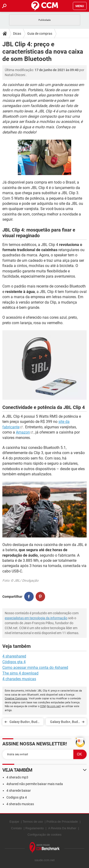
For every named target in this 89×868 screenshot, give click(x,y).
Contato (16, 828)
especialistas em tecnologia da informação (36, 618)
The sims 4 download (20, 673)
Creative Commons (16, 698)
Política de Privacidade (62, 822)
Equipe (14, 822)
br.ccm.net (54, 706)
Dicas (17, 34)
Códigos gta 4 (14, 662)
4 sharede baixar (19, 791)
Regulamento (35, 828)
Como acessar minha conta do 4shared (35, 668)
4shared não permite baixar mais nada (35, 784)
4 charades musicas (19, 679)
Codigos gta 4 (17, 797)
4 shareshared (14, 656)
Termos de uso (33, 822)
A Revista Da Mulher (62, 828)
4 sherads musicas (20, 804)
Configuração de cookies (44, 835)
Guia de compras (40, 34)
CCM (43, 706)
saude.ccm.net (44, 860)
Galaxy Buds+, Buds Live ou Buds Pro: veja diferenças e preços (24, 723)
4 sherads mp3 (17, 777)
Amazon (23, 432)
